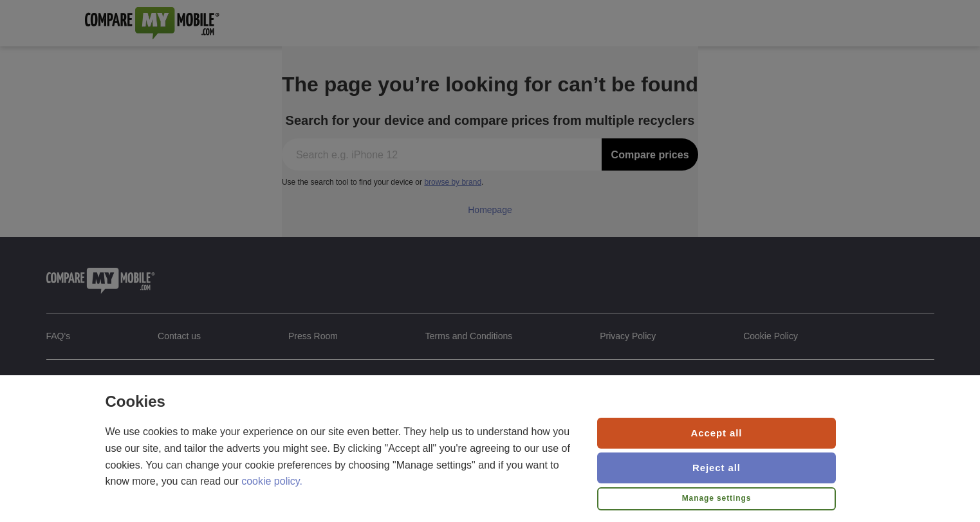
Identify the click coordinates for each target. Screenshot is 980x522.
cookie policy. (272, 481)
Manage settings (717, 498)
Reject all (717, 468)
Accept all (717, 433)
